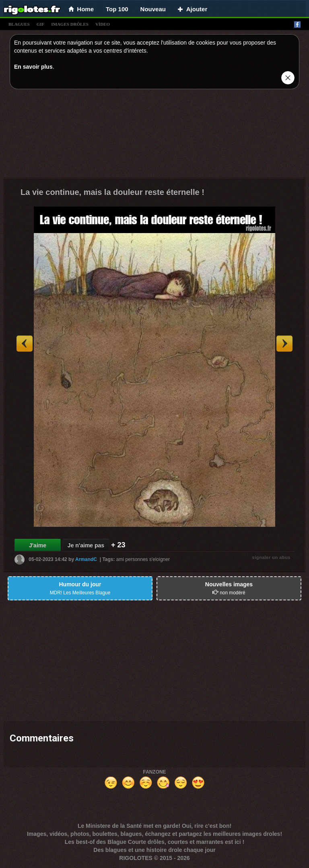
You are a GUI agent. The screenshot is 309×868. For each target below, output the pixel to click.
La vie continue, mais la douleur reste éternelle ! (112, 192)
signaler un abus (271, 557)
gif (41, 24)
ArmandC (86, 559)
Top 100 (117, 9)
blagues (19, 24)
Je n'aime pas (86, 545)
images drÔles (70, 24)
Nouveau (153, 9)
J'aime (38, 545)
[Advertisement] (154, 135)
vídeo (103, 24)
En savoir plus (33, 67)
